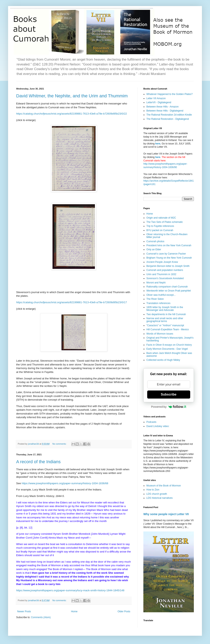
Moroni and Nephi (156, 283)
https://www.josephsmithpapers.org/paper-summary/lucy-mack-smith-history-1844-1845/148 (70, 590)
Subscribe (169, 394)
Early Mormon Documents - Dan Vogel (167, 349)
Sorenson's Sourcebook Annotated (165, 278)
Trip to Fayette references (160, 226)
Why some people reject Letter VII (166, 514)
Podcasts (151, 422)
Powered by (169, 407)
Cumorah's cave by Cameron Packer (166, 254)
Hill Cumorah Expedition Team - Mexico (168, 329)
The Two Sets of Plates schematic (165, 222)
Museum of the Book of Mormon (164, 486)
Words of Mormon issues (160, 334)
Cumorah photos (155, 241)
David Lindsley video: (158, 426)
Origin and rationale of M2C (161, 218)
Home (74, 611)
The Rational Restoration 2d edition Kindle (169, 115)
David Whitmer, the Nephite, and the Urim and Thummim (72, 96)
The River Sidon (155, 299)
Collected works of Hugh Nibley (163, 360)
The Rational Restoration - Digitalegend (168, 119)
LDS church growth (157, 494)
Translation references (158, 303)
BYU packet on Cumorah (160, 230)
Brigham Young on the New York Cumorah (169, 258)
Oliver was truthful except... (161, 295)
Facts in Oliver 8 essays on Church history (169, 345)
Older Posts (124, 611)
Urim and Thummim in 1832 (161, 274)
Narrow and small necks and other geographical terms (165, 320)
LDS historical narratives (160, 498)
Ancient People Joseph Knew (162, 262)
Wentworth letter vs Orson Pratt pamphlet (169, 291)
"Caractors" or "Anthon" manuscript (165, 325)
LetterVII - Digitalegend (159, 102)
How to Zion (153, 490)
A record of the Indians (38, 462)
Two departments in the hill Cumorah (166, 314)
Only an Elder (154, 249)
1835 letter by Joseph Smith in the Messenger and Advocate (165, 309)
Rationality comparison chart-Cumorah (167, 287)
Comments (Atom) (41, 617)
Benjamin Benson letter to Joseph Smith (168, 266)
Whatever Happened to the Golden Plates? (170, 94)
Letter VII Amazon (156, 98)
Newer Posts (24, 611)
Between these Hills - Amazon (162, 107)
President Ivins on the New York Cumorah (169, 245)
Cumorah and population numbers (165, 270)
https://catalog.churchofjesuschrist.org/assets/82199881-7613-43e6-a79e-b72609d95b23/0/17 (71, 302)
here (158, 144)
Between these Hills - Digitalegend (165, 111)
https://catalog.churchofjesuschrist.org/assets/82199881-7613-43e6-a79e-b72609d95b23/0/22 (71, 114)
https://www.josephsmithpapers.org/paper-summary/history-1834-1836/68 (65, 483)
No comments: (60, 444)
